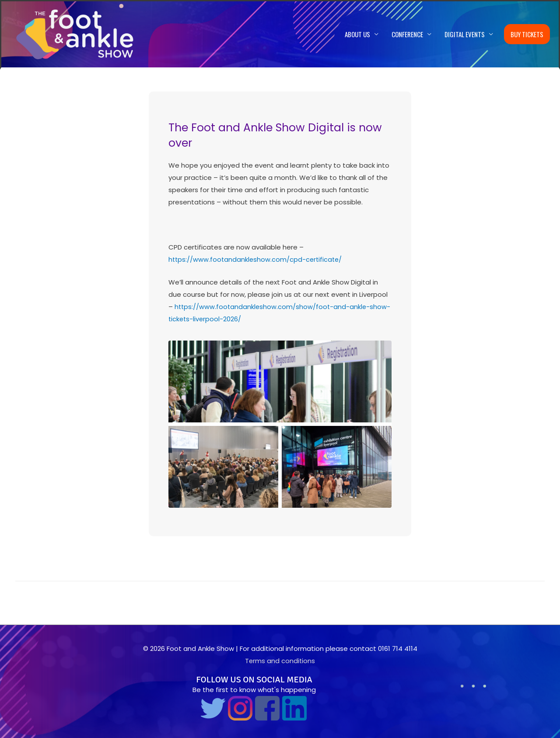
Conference (407, 35)
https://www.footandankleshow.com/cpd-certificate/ (257, 260)
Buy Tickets (527, 35)
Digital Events (465, 35)
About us (357, 35)
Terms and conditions (280, 661)
